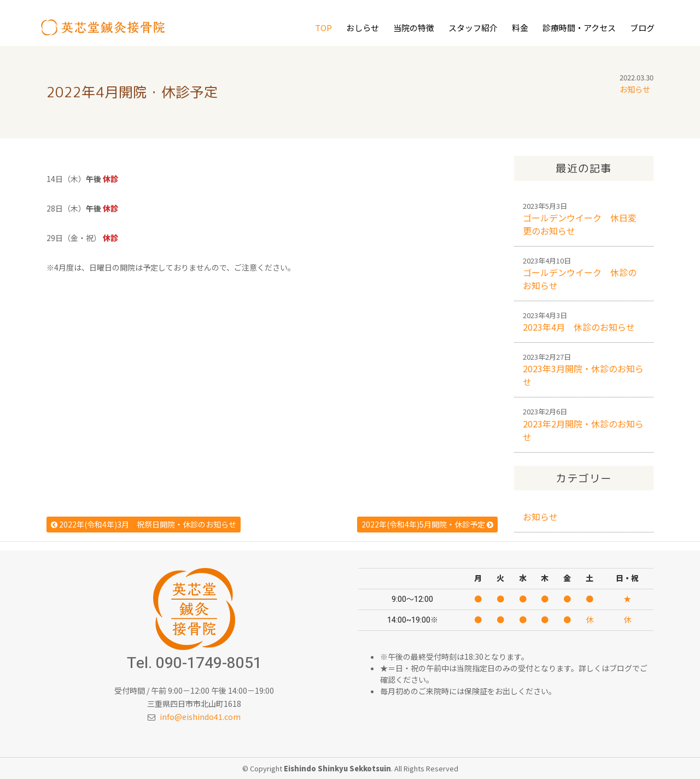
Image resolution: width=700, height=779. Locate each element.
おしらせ (363, 28)
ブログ (642, 28)
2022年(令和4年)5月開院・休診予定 (427, 524)
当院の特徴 (414, 28)
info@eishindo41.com (200, 717)
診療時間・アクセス (579, 28)
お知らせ (635, 89)
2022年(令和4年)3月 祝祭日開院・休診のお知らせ (144, 524)
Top (323, 28)
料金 (520, 28)
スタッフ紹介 (473, 28)
